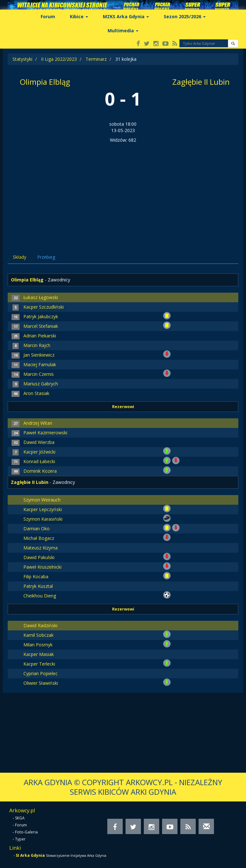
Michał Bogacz (39, 538)
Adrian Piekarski (40, 336)
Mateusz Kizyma (41, 548)
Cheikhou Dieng (40, 596)
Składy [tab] (20, 257)
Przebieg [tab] (46, 257)
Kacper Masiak (39, 654)
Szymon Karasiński (43, 519)
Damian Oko (37, 529)
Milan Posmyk (38, 645)
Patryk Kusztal (38, 586)
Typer (20, 839)
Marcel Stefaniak (41, 326)
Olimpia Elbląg (45, 82)
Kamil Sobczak (38, 635)
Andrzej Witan (38, 423)
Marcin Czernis (39, 374)
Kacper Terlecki (39, 664)
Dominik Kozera (40, 471)
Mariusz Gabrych (41, 384)
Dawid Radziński (40, 625)
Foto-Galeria (26, 832)
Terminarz (96, 59)
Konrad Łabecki (39, 461)
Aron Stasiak (36, 393)
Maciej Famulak (40, 364)
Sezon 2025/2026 (185, 16)
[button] (233, 43)
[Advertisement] (123, 191)
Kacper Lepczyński (43, 509)
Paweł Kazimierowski (45, 433)
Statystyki (22, 59)
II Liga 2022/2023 (59, 59)
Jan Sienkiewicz (39, 355)
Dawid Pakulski (39, 557)
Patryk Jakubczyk (41, 316)
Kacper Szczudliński (44, 307)
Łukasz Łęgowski (41, 297)
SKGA (20, 818)
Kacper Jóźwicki (39, 452)
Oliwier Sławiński (41, 683)
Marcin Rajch (37, 345)
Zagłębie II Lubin (201, 82)
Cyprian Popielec (41, 673)
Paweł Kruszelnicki (42, 567)
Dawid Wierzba (39, 442)
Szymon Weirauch (42, 500)
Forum (48, 16)
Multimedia (123, 31)
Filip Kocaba (36, 576)
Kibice (79, 16)
